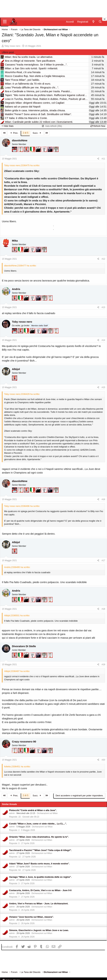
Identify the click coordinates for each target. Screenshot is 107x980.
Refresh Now (98, 126)
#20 (103, 760)
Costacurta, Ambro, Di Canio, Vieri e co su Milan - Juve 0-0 (40, 890)
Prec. (14, 133)
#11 (103, 159)
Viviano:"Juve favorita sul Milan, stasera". (32, 917)
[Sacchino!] (15, 151)
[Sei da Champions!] (44, 151)
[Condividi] (98, 159)
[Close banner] (105, 19)
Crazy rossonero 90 (24, 742)
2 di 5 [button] (26, 133)
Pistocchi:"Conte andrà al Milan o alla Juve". (33, 810)
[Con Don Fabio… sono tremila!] (50, 151)
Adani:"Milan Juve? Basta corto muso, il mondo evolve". (39, 864)
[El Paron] (39, 151)
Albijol (16, 369)
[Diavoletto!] (27, 151)
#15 (103, 387)
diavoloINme (20, 140)
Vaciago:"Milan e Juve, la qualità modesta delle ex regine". (40, 877)
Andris (16, 289)
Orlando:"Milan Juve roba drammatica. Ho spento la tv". (39, 837)
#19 (103, 665)
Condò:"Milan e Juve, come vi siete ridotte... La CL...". (38, 824)
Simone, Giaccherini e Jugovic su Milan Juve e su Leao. (39, 930)
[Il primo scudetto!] (33, 151)
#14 (103, 340)
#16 (103, 499)
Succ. (37, 133)
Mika (15, 241)
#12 (103, 259)
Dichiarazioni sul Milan (47, 813)
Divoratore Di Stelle (24, 646)
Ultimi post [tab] (8, 52)
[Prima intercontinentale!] (21, 151)
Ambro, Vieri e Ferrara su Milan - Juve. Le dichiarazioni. (39, 904)
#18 (103, 609)
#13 (103, 307)
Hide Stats (8, 126)
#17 (103, 560)
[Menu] (5, 22)
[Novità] (93, 22)
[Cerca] (100, 22)
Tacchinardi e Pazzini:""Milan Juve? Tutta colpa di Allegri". (41, 850)
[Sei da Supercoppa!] (56, 151)
